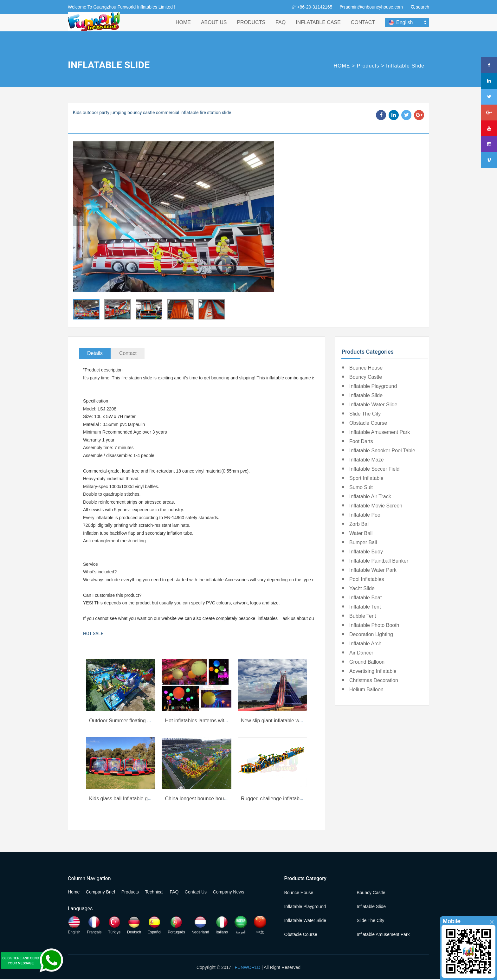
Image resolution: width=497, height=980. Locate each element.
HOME (183, 28)
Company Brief (101, 892)
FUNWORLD (248, 967)
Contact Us (196, 892)
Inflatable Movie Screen (376, 506)
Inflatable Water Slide (373, 405)
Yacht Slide (362, 588)
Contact (128, 353)
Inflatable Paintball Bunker (379, 561)
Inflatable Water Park (373, 570)
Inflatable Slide (405, 66)
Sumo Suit (361, 487)
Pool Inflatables (367, 579)
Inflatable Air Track (370, 496)
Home (74, 892)
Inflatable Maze (367, 460)
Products (368, 66)
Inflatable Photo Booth (374, 625)
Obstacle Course (368, 423)
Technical (154, 892)
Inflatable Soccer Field (374, 469)
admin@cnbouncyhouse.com (374, 7)
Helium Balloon (366, 690)
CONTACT (363, 28)
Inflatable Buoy (366, 552)
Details (95, 353)
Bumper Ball (363, 542)
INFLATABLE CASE (318, 28)
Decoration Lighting (371, 634)
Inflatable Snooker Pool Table (382, 451)
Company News (229, 892)
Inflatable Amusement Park (380, 432)
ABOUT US (214, 28)
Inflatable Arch (365, 644)
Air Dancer (361, 653)
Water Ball (361, 533)
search (423, 7)
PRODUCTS (251, 28)
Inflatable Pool (365, 515)
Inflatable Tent (365, 607)
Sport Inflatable (366, 478)
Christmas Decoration (374, 680)
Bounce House (366, 368)
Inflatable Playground (373, 386)
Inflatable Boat (365, 598)
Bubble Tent (363, 616)
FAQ (281, 28)
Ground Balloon (367, 662)
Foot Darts (361, 441)
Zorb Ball (359, 524)
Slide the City (365, 414)
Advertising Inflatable (373, 671)
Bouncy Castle (366, 377)
